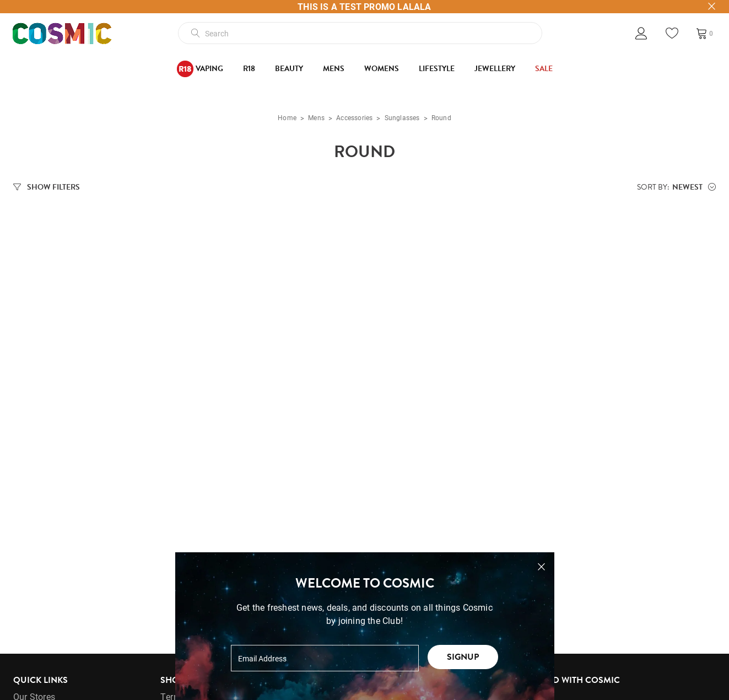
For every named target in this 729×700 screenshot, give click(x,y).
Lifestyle (437, 69)
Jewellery (495, 69)
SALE (544, 69)
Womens (382, 69)
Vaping (200, 69)
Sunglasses (402, 119)
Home (287, 119)
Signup (463, 657)
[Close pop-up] (541, 567)
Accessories (354, 119)
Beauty (289, 69)
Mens (334, 69)
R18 (249, 69)
